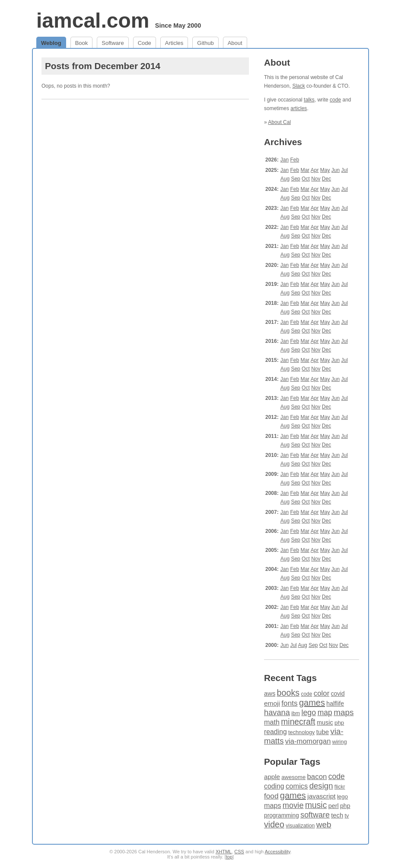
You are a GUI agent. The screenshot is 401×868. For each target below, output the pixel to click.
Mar (305, 170)
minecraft (298, 722)
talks (309, 100)
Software (113, 43)
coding (274, 786)
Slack (298, 86)
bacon (317, 777)
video (274, 824)
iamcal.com (93, 21)
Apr (315, 170)
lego (309, 713)
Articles (174, 43)
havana (277, 712)
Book (82, 43)
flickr (340, 787)
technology (301, 732)
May (325, 170)
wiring (340, 742)
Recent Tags (290, 678)
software (315, 815)
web (324, 825)
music (325, 722)
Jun (336, 170)
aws (270, 694)
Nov (316, 179)
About (235, 43)
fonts (289, 703)
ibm (296, 713)
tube (323, 732)
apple (272, 777)
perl (334, 806)
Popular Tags (292, 762)
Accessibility (278, 852)
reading (275, 732)
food (271, 796)
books (288, 693)
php (339, 723)
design (321, 786)
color (322, 693)
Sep (295, 179)
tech (337, 815)
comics (297, 786)
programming (282, 816)
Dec (326, 179)
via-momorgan (308, 741)
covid (338, 694)
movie (293, 805)
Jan (285, 160)
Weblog (51, 43)
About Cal (279, 122)
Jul (345, 170)
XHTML (224, 852)
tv (347, 816)
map (325, 713)
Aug (285, 179)
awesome (293, 777)
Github (205, 43)
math (272, 722)
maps (344, 712)
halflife (335, 703)
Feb (294, 160)
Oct (306, 179)
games (312, 703)
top (229, 857)
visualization (300, 826)
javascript (321, 796)
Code (145, 43)
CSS (239, 852)
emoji (272, 703)
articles (299, 108)
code (335, 100)
